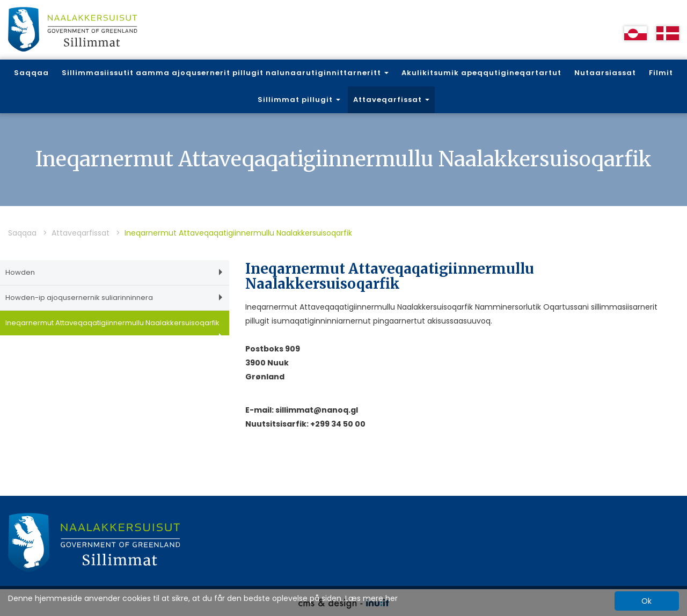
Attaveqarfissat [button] (391, 100)
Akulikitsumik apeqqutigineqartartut (481, 73)
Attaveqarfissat (81, 233)
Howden (114, 272)
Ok (646, 601)
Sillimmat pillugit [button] (299, 100)
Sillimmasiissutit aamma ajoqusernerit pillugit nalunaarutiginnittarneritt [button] (225, 73)
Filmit (661, 73)
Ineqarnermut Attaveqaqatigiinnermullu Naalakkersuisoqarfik (114, 327)
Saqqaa (31, 73)
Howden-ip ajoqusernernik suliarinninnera (114, 298)
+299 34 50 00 (338, 424)
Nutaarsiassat (605, 73)
